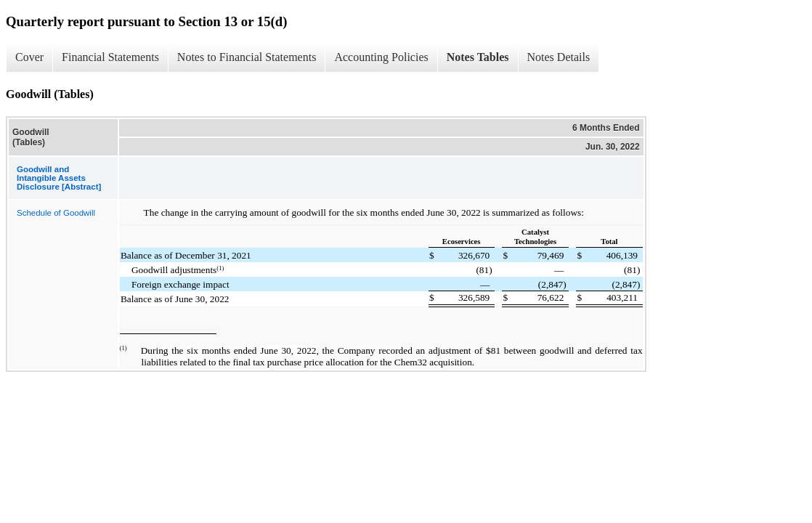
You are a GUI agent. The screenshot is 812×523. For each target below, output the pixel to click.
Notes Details (559, 57)
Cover (29, 57)
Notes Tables (478, 57)
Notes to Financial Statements (247, 57)
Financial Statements (110, 57)
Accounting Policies (381, 57)
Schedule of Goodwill (56, 213)
